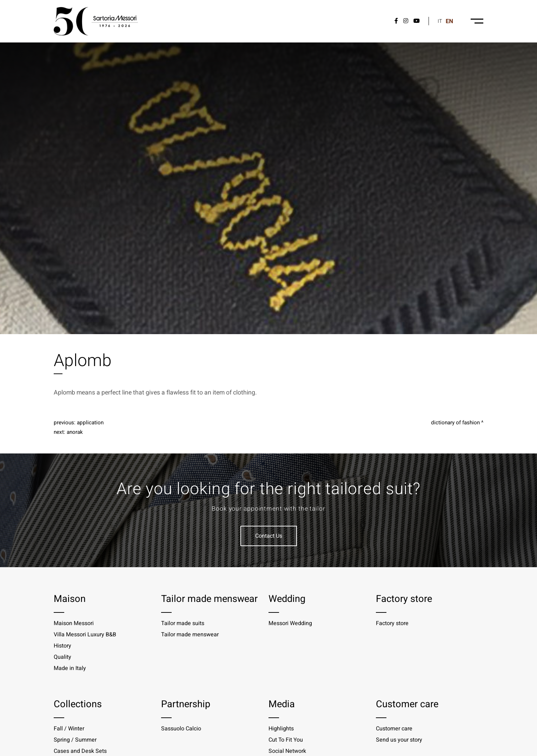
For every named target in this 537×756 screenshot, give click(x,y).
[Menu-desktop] (477, 21)
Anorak (75, 432)
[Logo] (96, 21)
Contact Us (269, 536)
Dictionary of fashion (455, 423)
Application (90, 423)
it (440, 21)
